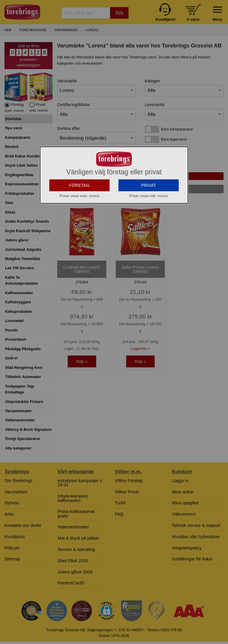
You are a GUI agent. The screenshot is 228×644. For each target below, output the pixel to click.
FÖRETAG (79, 238)
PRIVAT (149, 238)
